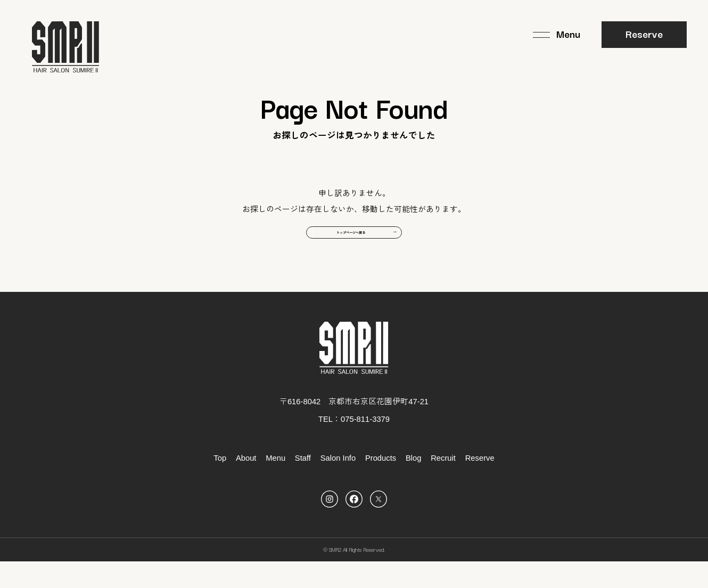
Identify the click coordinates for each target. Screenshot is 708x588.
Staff (303, 485)
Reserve (644, 34)
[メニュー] (556, 35)
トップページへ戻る (346, 252)
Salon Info (338, 485)
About (246, 485)
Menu (275, 485)
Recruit (443, 485)
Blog (414, 485)
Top (220, 485)
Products (381, 485)
